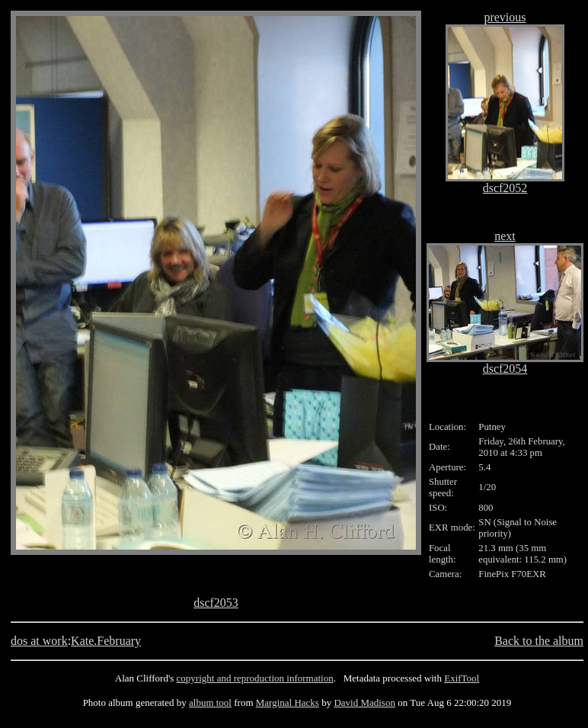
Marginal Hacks (288, 702)
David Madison (364, 702)
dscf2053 (216, 603)
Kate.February (106, 641)
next (505, 236)
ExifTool (462, 678)
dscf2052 (505, 188)
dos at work (39, 641)
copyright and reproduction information (255, 678)
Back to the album (539, 641)
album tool (210, 702)
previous (505, 17)
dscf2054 (505, 369)
